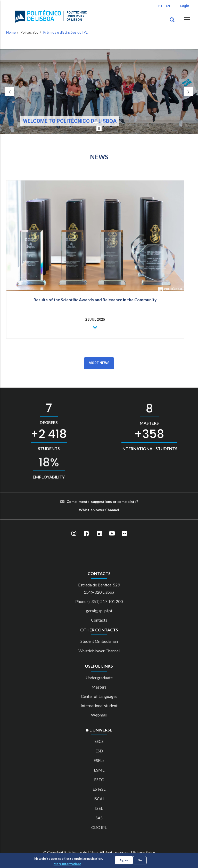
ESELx (99, 760)
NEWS (99, 157)
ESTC (99, 779)
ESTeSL (99, 789)
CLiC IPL (99, 827)
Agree (124, 860)
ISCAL (99, 799)
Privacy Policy (144, 852)
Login (185, 6)
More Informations (67, 864)
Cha (109, 510)
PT (160, 6)
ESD (99, 751)
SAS (99, 818)
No (140, 860)
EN (168, 6)
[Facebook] (86, 534)
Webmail (99, 715)
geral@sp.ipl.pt (99, 611)
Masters (99, 687)
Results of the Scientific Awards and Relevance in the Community (95, 300)
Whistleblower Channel (99, 651)
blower (98, 510)
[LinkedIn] (100, 534)
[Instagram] (74, 534)
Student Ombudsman (99, 641)
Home (11, 32)
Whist (84, 510)
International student (99, 705)
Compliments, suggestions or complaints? (102, 501)
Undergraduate (99, 678)
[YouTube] (112, 534)
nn (114, 510)
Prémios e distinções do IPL (65, 32)
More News (99, 363)
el (118, 510)
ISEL (99, 808)
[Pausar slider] (99, 129)
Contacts (99, 620)
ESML (99, 770)
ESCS (99, 741)
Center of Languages (99, 696)
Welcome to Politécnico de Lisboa (70, 121)
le (91, 510)
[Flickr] (124, 534)
